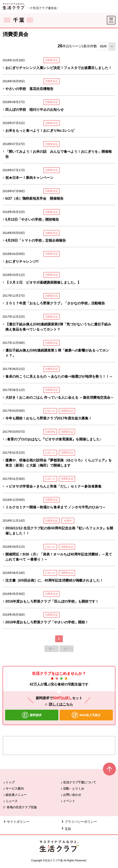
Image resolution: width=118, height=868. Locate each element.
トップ (10, 782)
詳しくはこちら (61, 704)
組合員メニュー (16, 795)
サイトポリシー (18, 822)
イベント (69, 801)
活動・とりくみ (74, 789)
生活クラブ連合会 (45, 8)
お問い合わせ (72, 795)
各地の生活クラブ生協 (22, 807)
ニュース (12, 801)
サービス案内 (15, 789)
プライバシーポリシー (81, 822)
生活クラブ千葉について (80, 782)
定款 (68, 829)
